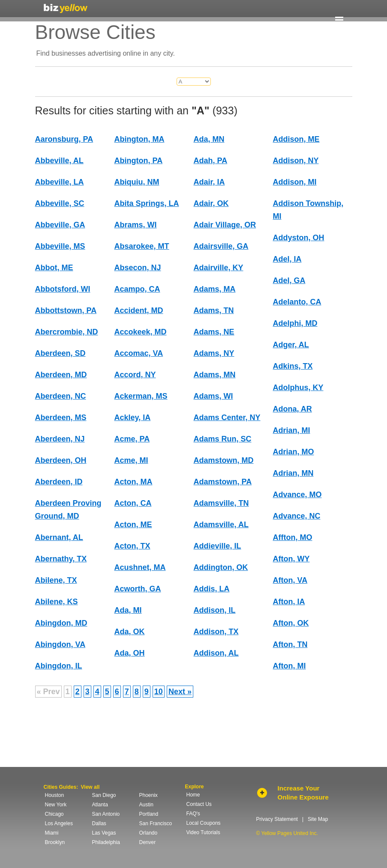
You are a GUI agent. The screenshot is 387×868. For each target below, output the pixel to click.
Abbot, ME (54, 268)
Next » (180, 692)
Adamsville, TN (221, 503)
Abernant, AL (59, 537)
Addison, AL (216, 653)
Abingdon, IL (59, 666)
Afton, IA (289, 602)
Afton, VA (290, 580)
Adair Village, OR (225, 225)
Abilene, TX (56, 580)
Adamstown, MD (224, 460)
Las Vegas (104, 833)
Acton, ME (133, 525)
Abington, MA (139, 139)
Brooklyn (55, 842)
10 (159, 692)
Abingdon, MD (61, 623)
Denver (148, 842)
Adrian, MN (293, 473)
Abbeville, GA (60, 225)
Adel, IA (287, 259)
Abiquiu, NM (137, 182)
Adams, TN (214, 310)
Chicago (54, 814)
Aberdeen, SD (60, 353)
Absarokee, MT (142, 246)
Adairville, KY (219, 268)
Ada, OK (130, 632)
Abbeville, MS (60, 246)
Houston (55, 795)
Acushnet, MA (140, 567)
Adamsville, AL (221, 525)
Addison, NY (296, 161)
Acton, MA (133, 482)
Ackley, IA (133, 418)
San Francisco (156, 823)
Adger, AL (291, 345)
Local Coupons (204, 823)
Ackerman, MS (141, 396)
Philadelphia (106, 842)
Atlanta (100, 805)
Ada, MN (209, 139)
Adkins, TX (293, 366)
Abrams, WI (136, 225)
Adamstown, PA (223, 482)
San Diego (104, 795)
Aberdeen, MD (61, 375)
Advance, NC (297, 516)
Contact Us (199, 804)
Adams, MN (215, 375)
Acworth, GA (138, 589)
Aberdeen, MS (61, 418)
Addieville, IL (217, 546)
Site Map (318, 819)
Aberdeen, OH (61, 460)
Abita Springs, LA (147, 203)
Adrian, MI (292, 430)
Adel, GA (289, 280)
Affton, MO (293, 537)
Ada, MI (128, 610)
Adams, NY (214, 353)
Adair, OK (211, 203)
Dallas (99, 823)
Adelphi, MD (295, 323)
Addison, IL (215, 610)
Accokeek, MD (141, 332)
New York (56, 805)
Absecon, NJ (138, 268)
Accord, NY (135, 375)
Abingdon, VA (60, 644)
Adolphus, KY (298, 388)
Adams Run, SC (223, 439)
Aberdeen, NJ (60, 439)
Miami (52, 833)
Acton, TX (132, 546)
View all (90, 787)
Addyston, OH (299, 238)
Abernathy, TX (61, 559)
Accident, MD (139, 310)
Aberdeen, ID (59, 482)
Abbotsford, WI (63, 289)
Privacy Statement (277, 819)
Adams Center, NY (227, 418)
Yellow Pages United (66, 8)
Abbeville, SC (60, 203)
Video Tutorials (203, 832)
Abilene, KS (57, 602)
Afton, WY (291, 559)
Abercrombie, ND (67, 332)
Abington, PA (139, 161)
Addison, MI (295, 182)
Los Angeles (59, 823)
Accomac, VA (139, 353)
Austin (146, 805)
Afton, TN (290, 644)
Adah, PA (211, 161)
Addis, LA (212, 589)
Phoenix (148, 795)
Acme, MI (131, 460)
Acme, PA (132, 439)
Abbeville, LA (60, 182)
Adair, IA (209, 182)
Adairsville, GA (221, 246)
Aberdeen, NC (61, 396)
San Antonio (106, 814)
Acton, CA (133, 503)
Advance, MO (297, 495)
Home (193, 795)
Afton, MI (289, 666)
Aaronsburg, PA (64, 139)
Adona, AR (292, 409)
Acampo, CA (137, 289)
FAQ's (193, 814)
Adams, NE (214, 332)
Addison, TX (216, 632)
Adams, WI (213, 396)
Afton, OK (291, 623)
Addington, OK (221, 567)
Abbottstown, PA (66, 310)
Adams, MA (215, 289)
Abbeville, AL (59, 161)
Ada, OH (130, 653)
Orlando (148, 833)
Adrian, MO (294, 452)
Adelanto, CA (297, 302)
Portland (149, 814)
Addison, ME (296, 139)
